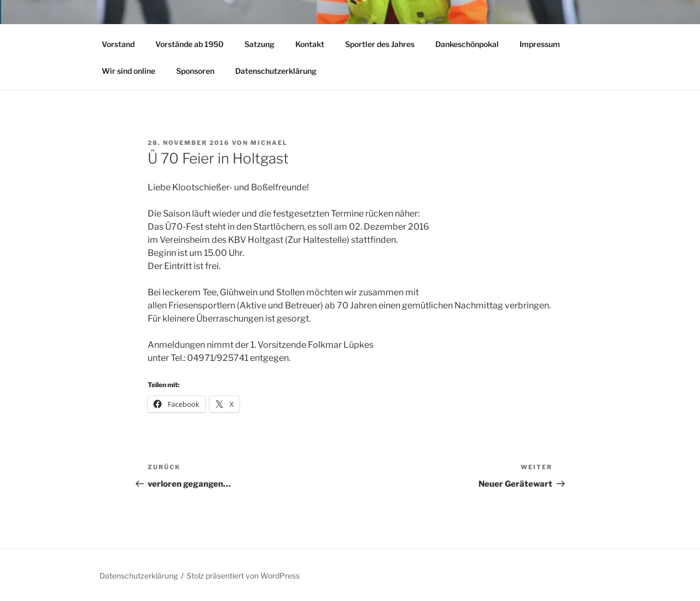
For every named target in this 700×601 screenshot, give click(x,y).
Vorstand (118, 44)
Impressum (540, 44)
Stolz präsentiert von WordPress (243, 576)
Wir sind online (129, 71)
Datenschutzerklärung (276, 71)
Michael (269, 143)
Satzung (259, 44)
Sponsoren (195, 71)
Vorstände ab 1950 (189, 44)
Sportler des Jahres (380, 44)
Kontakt (310, 44)
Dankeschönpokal (467, 44)
